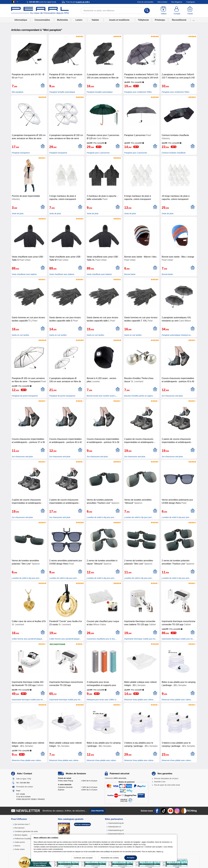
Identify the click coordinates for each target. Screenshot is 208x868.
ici (162, 852)
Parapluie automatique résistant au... (177, 335)
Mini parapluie (18, 92)
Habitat (95, 20)
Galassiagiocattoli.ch (116, 834)
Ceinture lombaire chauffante (174, 153)
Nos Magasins (177, 2)
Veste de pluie (18, 214)
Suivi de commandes (145, 2)
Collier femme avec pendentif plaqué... (28, 639)
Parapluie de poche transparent (25, 396)
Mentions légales (21, 835)
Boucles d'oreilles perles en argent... (139, 396)
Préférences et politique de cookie (27, 839)
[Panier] (190, 11)
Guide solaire (20, 849)
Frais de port (78, 2)
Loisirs (79, 20)
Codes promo (20, 842)
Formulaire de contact (25, 787)
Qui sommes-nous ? (22, 824)
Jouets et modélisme (119, 20)
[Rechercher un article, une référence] (116, 11)
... (194, 20)
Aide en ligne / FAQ (24, 779)
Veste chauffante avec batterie (24, 274)
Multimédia (62, 20)
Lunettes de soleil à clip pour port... (101, 517)
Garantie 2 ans (160, 782)
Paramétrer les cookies (110, 858)
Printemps (160, 20)
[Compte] (177, 11)
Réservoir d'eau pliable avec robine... (140, 700)
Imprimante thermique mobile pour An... (141, 639)
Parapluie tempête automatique (62, 92)
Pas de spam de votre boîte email (167, 785)
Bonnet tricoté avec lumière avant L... (102, 396)
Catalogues (190, 2)
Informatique (21, 20)
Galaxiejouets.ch (115, 827)
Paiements (116, 778)
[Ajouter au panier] (43, 86)
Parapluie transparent (21, 153)
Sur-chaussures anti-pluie (172, 396)
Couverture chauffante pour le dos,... (102, 639)
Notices (17, 846)
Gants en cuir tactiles (20, 335)
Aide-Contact (162, 2)
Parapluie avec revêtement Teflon (138, 92)
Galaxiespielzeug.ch (116, 830)
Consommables (42, 20)
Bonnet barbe (130, 274)
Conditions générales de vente (26, 831)
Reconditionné (179, 20)
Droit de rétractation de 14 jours (166, 778)
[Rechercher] (147, 11)
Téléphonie (143, 20)
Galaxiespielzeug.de (116, 823)
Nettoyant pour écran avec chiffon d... (102, 700)
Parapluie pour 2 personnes (98, 153)
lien (145, 844)
